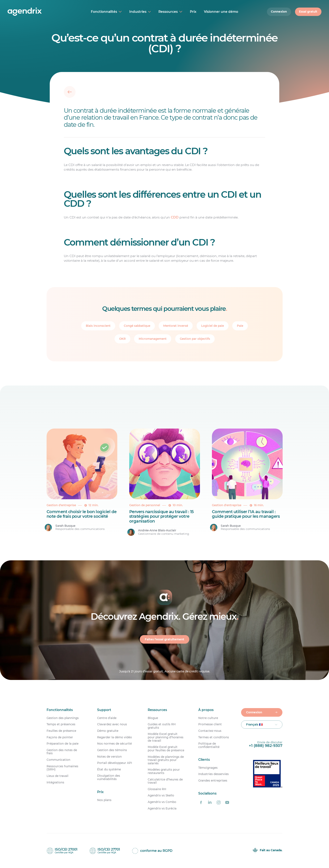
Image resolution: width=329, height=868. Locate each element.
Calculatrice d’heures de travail (165, 781)
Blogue (153, 718)
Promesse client (210, 724)
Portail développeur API (115, 763)
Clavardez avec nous (112, 724)
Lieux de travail (57, 776)
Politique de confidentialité (209, 745)
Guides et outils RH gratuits (162, 726)
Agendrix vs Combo (162, 802)
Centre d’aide (107, 718)
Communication (58, 760)
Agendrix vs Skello (161, 795)
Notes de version (109, 757)
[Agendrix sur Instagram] (218, 802)
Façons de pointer (60, 737)
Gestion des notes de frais (62, 752)
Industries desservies (213, 774)
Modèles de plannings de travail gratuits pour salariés (166, 760)
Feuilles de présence (61, 731)
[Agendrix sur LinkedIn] (210, 802)
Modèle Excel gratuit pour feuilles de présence (166, 749)
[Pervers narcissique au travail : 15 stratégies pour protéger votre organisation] (165, 482)
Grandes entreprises (213, 781)
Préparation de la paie (63, 744)
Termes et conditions (214, 737)
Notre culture (208, 718)
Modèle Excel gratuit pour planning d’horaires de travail (166, 737)
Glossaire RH (157, 789)
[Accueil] (35, 12)
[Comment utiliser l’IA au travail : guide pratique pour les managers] (247, 482)
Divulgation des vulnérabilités (109, 777)
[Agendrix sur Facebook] (201, 802)
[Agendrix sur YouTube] (227, 802)
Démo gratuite (108, 731)
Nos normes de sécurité (114, 744)
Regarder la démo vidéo (115, 737)
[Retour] (70, 92)
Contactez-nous (210, 731)
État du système (109, 769)
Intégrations (55, 782)
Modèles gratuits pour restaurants (164, 771)
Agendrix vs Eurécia (162, 809)
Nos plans (104, 800)
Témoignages (208, 768)
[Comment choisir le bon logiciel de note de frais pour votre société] (82, 482)
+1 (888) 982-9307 (266, 746)
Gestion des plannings (63, 718)
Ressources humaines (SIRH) (62, 768)
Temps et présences (61, 724)
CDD (175, 217)
